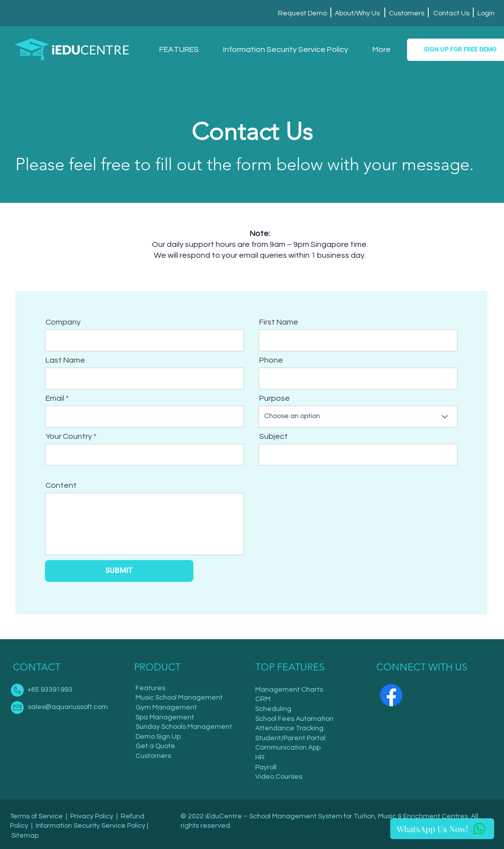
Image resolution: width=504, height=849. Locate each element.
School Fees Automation (294, 719)
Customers (407, 13)
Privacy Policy (92, 816)
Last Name (65, 360)
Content (61, 485)
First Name (279, 322)
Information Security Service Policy (91, 826)
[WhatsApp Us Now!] (442, 829)
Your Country (69, 436)
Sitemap (25, 836)
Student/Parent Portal (290, 738)
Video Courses (279, 777)
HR (260, 757)
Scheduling (273, 709)
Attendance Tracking (289, 728)
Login (485, 13)
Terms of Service (36, 816)
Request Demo (303, 13)
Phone (271, 360)
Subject (274, 436)
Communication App (288, 748)
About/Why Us (357, 13)
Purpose (275, 398)
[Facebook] (391, 695)
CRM (263, 699)
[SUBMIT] (119, 571)
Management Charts (289, 690)
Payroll (266, 767)
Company (63, 322)
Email (55, 398)
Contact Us (451, 13)
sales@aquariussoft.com (68, 707)
